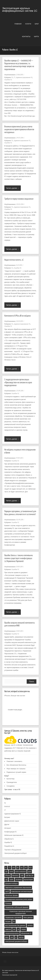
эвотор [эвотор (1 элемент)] (21, 937)
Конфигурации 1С (10, 832)
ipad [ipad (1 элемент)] (30, 872)
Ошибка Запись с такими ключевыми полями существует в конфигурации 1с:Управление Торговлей (19, 558)
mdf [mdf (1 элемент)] (22, 875)
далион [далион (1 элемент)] (30, 925)
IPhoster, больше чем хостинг (15, 696)
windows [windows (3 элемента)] (19, 879)
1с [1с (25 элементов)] (6, 868)
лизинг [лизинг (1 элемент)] (24, 929)
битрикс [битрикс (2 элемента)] (8, 921)
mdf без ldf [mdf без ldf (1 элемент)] (30, 875)
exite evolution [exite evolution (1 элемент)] (21, 872)
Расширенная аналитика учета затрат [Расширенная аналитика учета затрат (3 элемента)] (19, 899)
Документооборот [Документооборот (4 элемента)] (12, 883)
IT (15, 77)
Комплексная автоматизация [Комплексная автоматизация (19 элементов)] (21, 891)
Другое (7, 824)
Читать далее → (13, 188)
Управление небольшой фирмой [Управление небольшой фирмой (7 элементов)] (17, 907)
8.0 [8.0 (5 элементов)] (14, 868)
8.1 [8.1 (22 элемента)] (18, 868)
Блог (37, 24)
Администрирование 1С (24, 77)
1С (12, 77)
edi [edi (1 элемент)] (6, 872)
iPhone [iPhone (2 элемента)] (8, 875)
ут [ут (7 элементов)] (16, 937)
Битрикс (7, 817)
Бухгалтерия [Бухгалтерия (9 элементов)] (28, 879)
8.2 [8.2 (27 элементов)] (22, 868)
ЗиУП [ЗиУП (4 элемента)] (7, 891)
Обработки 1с (9, 839)
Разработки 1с (9, 846)
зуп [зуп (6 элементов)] (14, 929)
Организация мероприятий (10, 975)
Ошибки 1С (8, 80)
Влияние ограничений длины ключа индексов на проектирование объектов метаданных (19, 130)
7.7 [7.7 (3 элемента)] (10, 868)
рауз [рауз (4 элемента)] (7, 937)
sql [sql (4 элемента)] (6, 879)
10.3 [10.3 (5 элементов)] (30, 868)
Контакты (26, 36)
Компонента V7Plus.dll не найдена (17, 316)
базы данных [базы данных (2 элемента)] (28, 917)
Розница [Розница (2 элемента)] (8, 903)
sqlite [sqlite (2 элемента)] (11, 879)
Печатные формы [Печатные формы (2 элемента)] (12, 895)
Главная (18, 24)
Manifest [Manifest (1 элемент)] (15, 875)
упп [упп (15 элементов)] (12, 937)
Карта (36, 36)
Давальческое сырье (12, 821)
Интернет (8, 828)
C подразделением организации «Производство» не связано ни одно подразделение (18, 383)
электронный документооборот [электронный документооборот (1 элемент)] (16, 941)
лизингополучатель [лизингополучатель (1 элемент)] (12, 933)
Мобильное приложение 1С (14, 835)
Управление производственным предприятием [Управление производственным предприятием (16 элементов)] (21, 912)
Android (7, 806)
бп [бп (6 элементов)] (14, 921)
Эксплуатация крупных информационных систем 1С (20, 9)
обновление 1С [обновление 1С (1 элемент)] (26, 933)
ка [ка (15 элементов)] (18, 929)
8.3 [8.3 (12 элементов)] (26, 868)
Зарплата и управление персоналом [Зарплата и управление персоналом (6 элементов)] (18, 887)
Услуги (28, 24)
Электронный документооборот (16, 853)
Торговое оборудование (13, 850)
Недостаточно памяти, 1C (14, 260)
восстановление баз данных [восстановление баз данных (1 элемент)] (15, 925)
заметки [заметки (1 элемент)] (8, 929)
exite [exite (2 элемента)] (11, 872)
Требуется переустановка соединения (19, 199)
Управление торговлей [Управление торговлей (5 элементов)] (13, 917)
